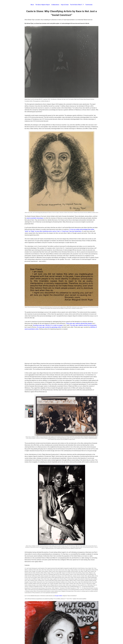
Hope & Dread (65, 5)
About (32, 5)
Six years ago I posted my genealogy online (49, 327)
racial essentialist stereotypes (35, 218)
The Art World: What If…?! (77, 5)
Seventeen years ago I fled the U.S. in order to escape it (48, 325)
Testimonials (89, 5)
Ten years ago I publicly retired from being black (83, 325)
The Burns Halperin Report (43, 5)
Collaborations (55, 5)
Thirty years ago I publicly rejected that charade (79, 323)
